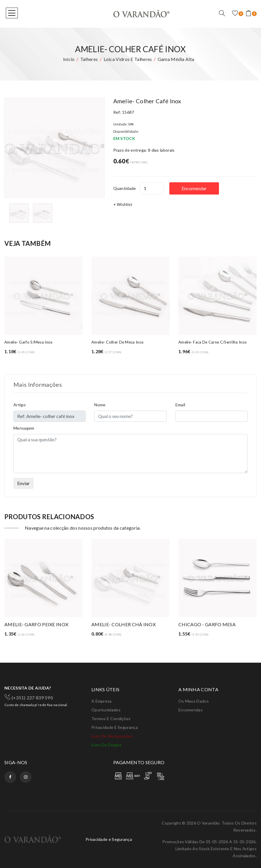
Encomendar (194, 188)
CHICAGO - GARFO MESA (207, 624)
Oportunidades (106, 710)
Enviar (24, 483)
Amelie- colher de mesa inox (118, 342)
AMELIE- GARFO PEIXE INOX (36, 624)
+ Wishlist (123, 204)
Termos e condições (111, 719)
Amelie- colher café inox (147, 101)
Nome (100, 405)
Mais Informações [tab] (38, 384)
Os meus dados (194, 701)
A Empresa (102, 701)
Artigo (20, 405)
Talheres (89, 59)
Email (180, 405)
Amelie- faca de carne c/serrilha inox (213, 342)
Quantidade (125, 188)
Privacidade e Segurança (115, 727)
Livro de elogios (107, 745)
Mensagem (24, 428)
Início (69, 59)
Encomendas (190, 710)
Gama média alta (176, 59)
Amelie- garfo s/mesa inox (29, 342)
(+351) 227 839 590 (29, 697)
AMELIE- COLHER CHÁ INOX (123, 624)
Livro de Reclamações (112, 736)
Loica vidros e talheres (128, 59)
